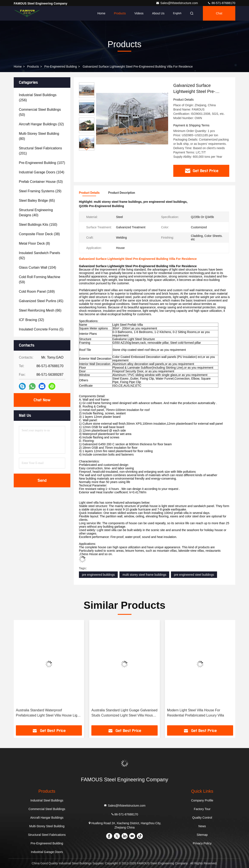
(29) (40, 191)
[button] (87, 149)
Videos (139, 13)
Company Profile (202, 800)
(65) (37, 201)
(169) (37, 292)
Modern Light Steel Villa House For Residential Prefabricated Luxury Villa (196, 713)
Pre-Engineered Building (61, 67)
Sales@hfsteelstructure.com (177, 3)
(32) (41, 124)
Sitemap (202, 835)
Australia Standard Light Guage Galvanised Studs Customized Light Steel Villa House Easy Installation (124, 713)
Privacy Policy (202, 843)
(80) (39, 136)
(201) (40, 151)
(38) (39, 234)
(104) (42, 172)
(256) (38, 98)
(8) (34, 243)
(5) (41, 329)
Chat (219, 13)
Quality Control (202, 818)
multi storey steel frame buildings (144, 575)
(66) (40, 310)
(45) (41, 301)
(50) (40, 112)
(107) (42, 163)
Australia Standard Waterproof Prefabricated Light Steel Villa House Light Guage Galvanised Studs (48, 713)
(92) (39, 255)
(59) (40, 279)
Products (120, 13)
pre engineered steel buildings (194, 575)
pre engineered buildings (98, 575)
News (202, 826)
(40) (36, 213)
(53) (41, 182)
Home (101, 13)
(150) (38, 225)
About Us (158, 13)
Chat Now (42, 400)
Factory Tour (202, 809)
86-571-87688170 (221, 3)
